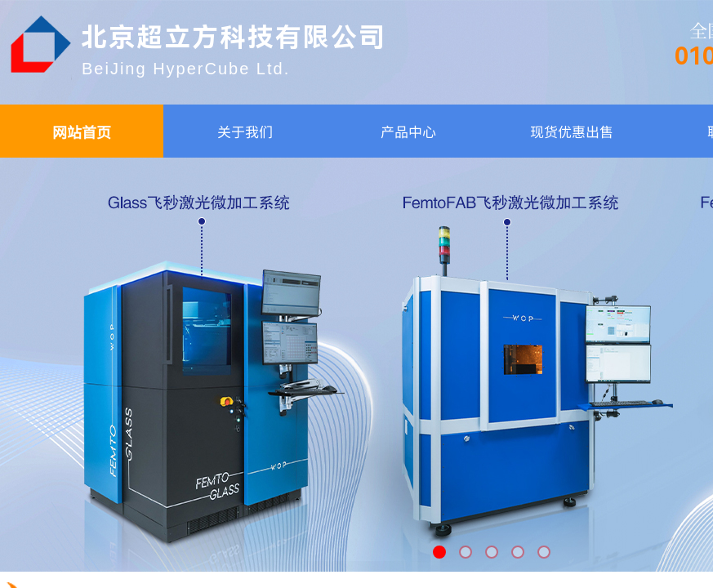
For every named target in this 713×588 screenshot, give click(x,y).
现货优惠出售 (572, 131)
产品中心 (408, 131)
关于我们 (245, 131)
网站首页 (82, 131)
